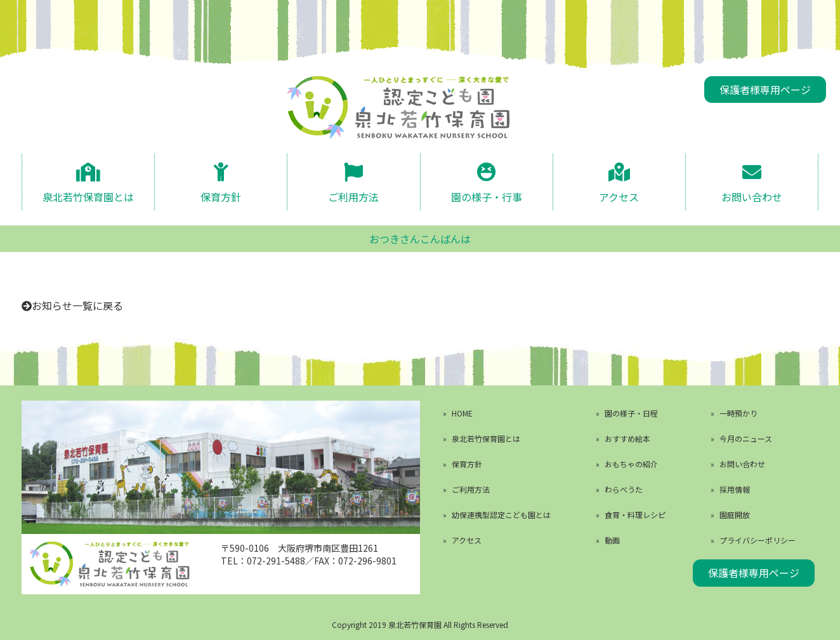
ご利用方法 (353, 196)
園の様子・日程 (631, 413)
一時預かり (738, 413)
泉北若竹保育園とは (88, 196)
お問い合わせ (752, 196)
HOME (462, 413)
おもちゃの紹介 (631, 464)
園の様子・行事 (487, 196)
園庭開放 (735, 515)
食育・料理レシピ (635, 515)
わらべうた (624, 489)
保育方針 (221, 196)
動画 (612, 540)
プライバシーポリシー (758, 540)
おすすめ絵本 (627, 438)
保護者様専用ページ (765, 90)
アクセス (619, 196)
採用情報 (735, 489)
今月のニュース (746, 438)
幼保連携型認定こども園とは (501, 515)
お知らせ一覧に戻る (77, 305)
